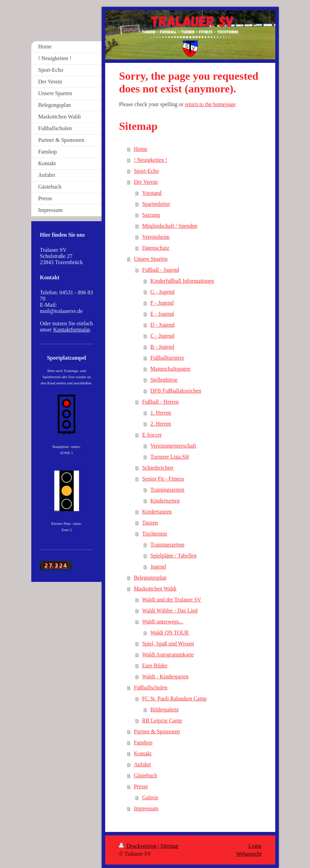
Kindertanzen (157, 512)
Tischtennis (154, 534)
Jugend (158, 567)
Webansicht (249, 854)
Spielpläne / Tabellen (173, 556)
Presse (141, 786)
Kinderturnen (165, 501)
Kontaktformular (72, 330)
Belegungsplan (150, 578)
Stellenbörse (164, 380)
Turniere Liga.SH (169, 457)
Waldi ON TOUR (169, 633)
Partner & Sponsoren (157, 731)
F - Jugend (162, 303)
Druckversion (138, 846)
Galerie (150, 797)
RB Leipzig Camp (162, 720)
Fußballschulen (151, 687)
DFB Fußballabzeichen (176, 391)
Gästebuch (145, 775)
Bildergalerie (164, 709)
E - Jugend (162, 314)
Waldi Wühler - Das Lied (170, 611)
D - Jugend (162, 325)
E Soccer (152, 435)
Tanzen (150, 523)
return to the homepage (210, 104)
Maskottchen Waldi (155, 589)
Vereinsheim (156, 237)
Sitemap (169, 846)
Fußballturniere (167, 358)
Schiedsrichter (158, 468)
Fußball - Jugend (160, 270)
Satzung (151, 215)
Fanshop (143, 742)
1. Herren (160, 413)
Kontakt (143, 753)
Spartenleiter (156, 204)
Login (255, 846)
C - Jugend (162, 336)
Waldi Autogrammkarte (168, 655)
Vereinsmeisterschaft (173, 446)
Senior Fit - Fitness (163, 479)
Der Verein (146, 182)
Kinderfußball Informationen (182, 281)
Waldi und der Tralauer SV (171, 600)
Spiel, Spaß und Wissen (168, 644)
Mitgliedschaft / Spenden (170, 226)
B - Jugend (162, 347)
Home (140, 149)
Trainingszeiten (167, 490)
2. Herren (160, 424)
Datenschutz (156, 248)
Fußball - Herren (160, 402)
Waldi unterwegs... (163, 622)
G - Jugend (162, 292)
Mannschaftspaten (170, 369)
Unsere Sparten (151, 259)
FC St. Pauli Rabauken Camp (174, 698)
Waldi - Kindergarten (165, 677)
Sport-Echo (146, 171)
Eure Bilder (155, 666)
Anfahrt (142, 764)
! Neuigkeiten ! (150, 160)
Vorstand (152, 193)
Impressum (146, 808)
